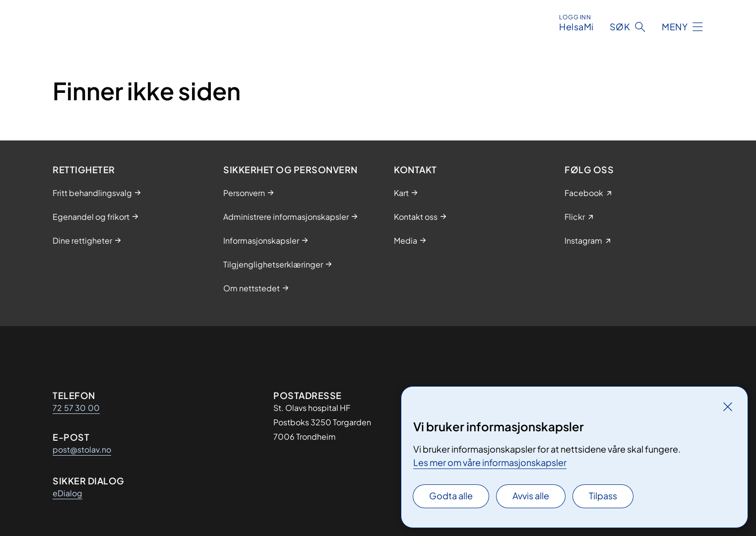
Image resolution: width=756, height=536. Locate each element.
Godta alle (451, 496)
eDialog (67, 493)
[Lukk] (728, 406)
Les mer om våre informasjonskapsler (490, 462)
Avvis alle (531, 496)
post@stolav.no (82, 449)
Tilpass (603, 496)
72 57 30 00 (76, 408)
